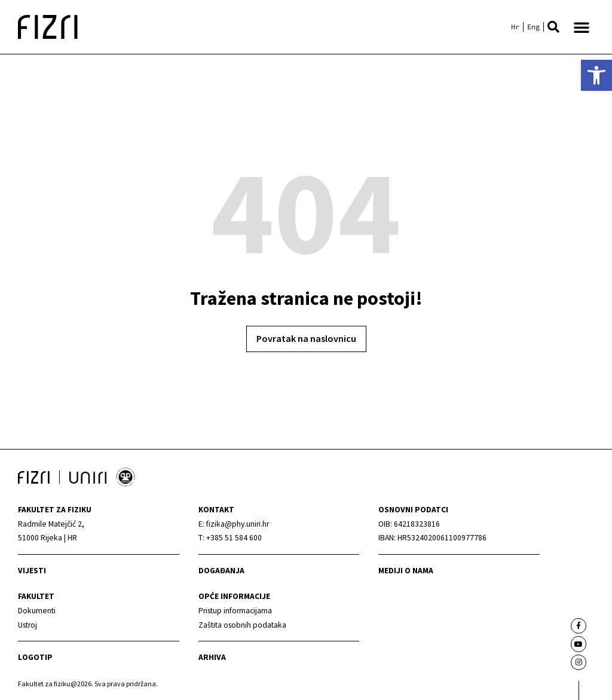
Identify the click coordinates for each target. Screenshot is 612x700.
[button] (553, 27)
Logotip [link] (35, 657)
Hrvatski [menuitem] (515, 27)
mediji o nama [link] (406, 571)
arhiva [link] (212, 657)
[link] (596, 75)
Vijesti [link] (32, 571)
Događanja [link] (221, 571)
